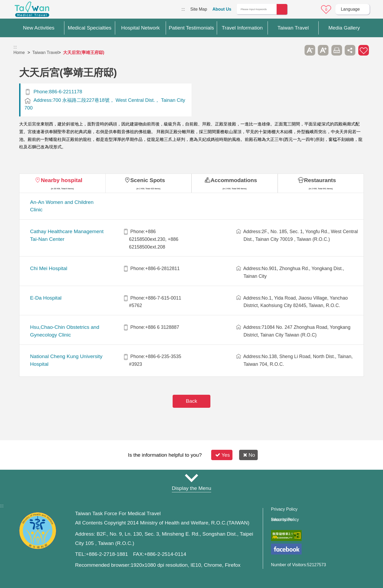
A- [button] (310, 50)
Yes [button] (222, 455)
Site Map (199, 9)
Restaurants (320, 180)
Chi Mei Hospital (49, 268)
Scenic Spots (148, 180)
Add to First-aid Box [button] (364, 50)
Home (19, 52)
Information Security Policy (285, 520)
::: (183, 9)
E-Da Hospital (46, 298)
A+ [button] (323, 50)
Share (350, 50)
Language (350, 9)
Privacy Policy (284, 509)
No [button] (249, 455)
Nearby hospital (61, 180)
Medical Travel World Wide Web (32, 11)
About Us (222, 9)
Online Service (311, 10)
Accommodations (234, 180)
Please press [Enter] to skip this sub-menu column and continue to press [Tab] (296, 50)
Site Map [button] (191, 478)
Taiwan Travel (45, 52)
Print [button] (337, 50)
